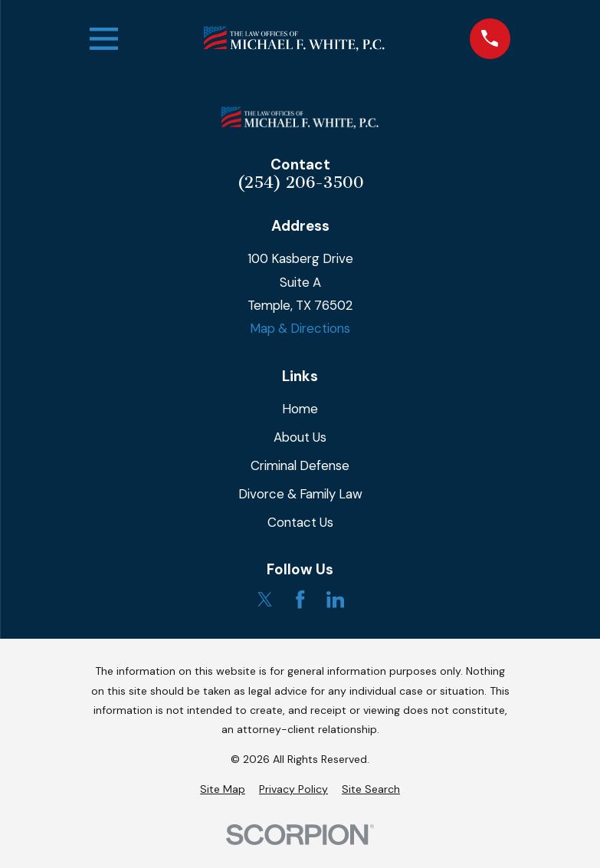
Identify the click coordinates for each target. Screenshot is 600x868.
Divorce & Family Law (300, 494)
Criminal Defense (300, 465)
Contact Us (300, 522)
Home (300, 409)
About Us (300, 437)
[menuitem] (223, 789)
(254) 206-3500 (300, 183)
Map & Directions (300, 328)
